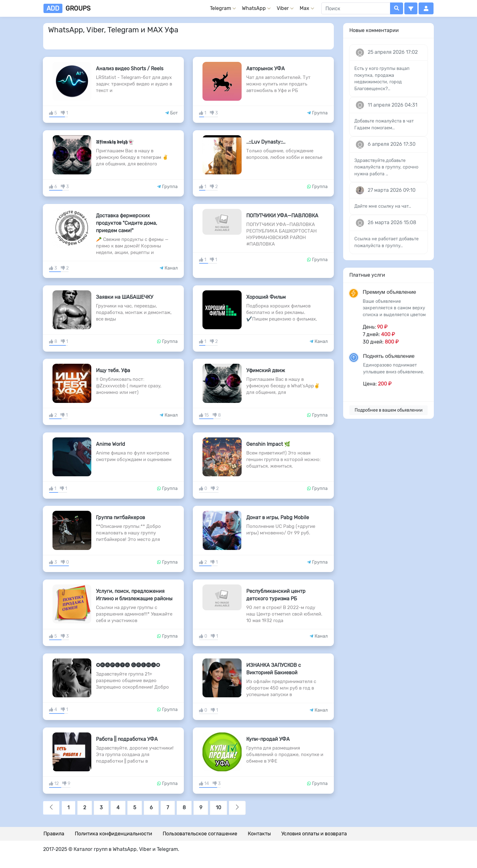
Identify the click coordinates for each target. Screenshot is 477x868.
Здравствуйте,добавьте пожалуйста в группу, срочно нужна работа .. (386, 167)
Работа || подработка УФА (127, 739)
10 (218, 808)
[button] (411, 8)
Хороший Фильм (266, 297)
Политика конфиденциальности (114, 834)
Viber (283, 8)
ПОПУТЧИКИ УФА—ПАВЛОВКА (282, 216)
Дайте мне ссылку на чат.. (383, 206)
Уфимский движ (266, 370)
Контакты (259, 834)
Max (304, 8)
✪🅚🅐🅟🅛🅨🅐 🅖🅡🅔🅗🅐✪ (128, 665)
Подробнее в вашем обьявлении (389, 410)
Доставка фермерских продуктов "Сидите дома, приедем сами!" (127, 223)
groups (67, 8)
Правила (54, 834)
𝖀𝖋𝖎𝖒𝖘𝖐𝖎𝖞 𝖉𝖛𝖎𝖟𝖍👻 (115, 142)
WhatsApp (254, 8)
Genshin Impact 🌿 (268, 444)
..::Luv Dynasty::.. (266, 142)
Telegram (220, 8)
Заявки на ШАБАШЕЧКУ (125, 297)
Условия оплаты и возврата (314, 834)
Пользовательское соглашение (200, 834)
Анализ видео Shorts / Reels (130, 69)
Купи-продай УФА (268, 739)
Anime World (111, 444)
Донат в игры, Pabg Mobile (278, 517)
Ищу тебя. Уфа (113, 370)
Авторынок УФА (266, 69)
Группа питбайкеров (120, 517)
